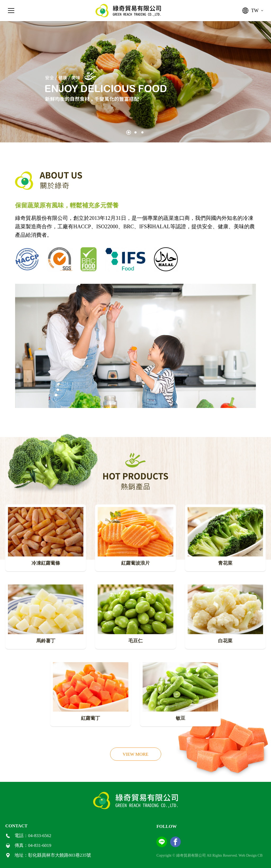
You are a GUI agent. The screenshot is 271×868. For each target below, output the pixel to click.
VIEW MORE (135, 754)
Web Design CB (250, 855)
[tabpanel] (135, 82)
